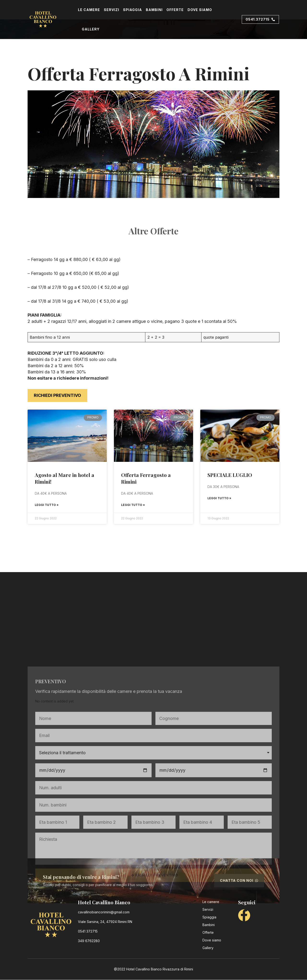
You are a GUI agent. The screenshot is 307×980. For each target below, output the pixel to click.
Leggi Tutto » (47, 505)
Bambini (154, 10)
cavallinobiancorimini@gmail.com (104, 912)
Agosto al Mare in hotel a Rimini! (65, 478)
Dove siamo (200, 10)
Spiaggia (133, 10)
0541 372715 (88, 931)
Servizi (112, 10)
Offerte (175, 10)
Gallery (91, 29)
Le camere (89, 10)
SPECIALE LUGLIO (230, 475)
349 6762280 (89, 941)
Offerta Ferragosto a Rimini (146, 478)
